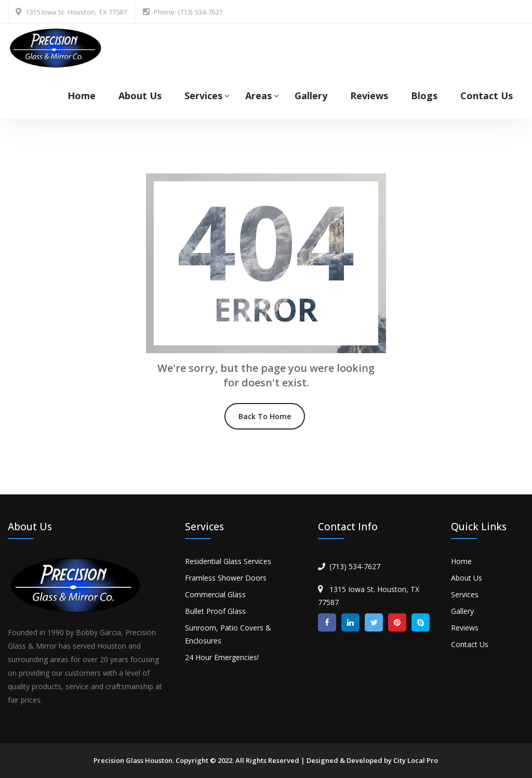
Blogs (424, 96)
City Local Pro (416, 760)
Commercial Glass (215, 594)
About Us (140, 96)
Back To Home (265, 416)
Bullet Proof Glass (215, 611)
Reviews (369, 96)
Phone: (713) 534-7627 (188, 12)
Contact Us (487, 96)
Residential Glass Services (228, 561)
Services (203, 96)
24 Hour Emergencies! (222, 657)
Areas (258, 96)
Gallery (311, 96)
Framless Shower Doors (226, 578)
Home (82, 96)
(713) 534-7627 (355, 566)
